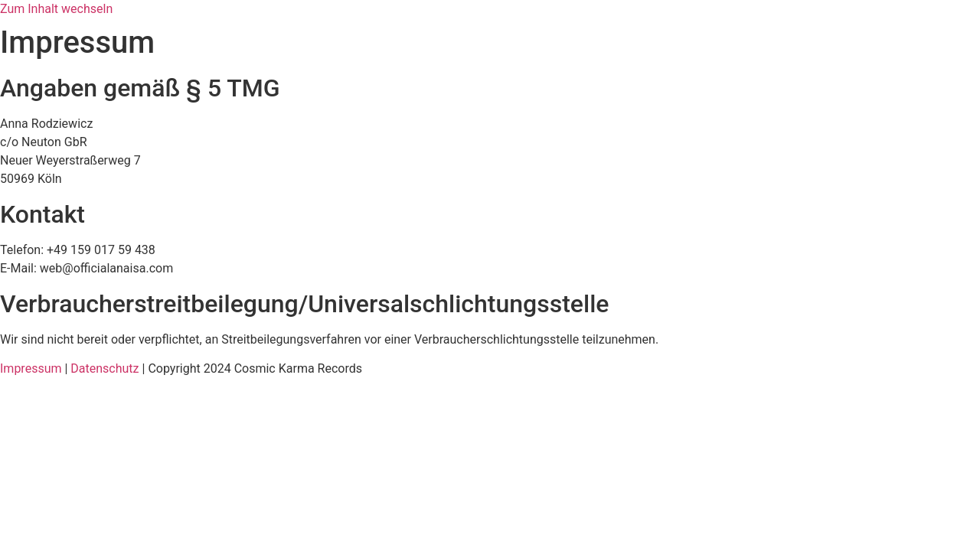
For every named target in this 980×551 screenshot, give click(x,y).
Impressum (31, 368)
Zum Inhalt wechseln (56, 9)
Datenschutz (105, 368)
